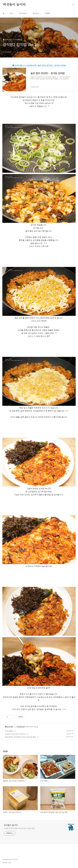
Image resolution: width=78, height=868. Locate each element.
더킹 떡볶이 (9, 731)
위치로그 (36, 13)
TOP (73, 860)
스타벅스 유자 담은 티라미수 (15, 734)
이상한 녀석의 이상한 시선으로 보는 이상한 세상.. (20, 828)
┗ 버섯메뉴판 (20, 727)
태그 (12, 13)
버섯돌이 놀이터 (14, 5)
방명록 (47, 13)
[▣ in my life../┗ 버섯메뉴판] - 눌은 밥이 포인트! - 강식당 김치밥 (39, 65)
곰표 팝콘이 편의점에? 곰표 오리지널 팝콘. (21, 737)
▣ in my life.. (9, 727)
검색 (68, 5)
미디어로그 (23, 13)
